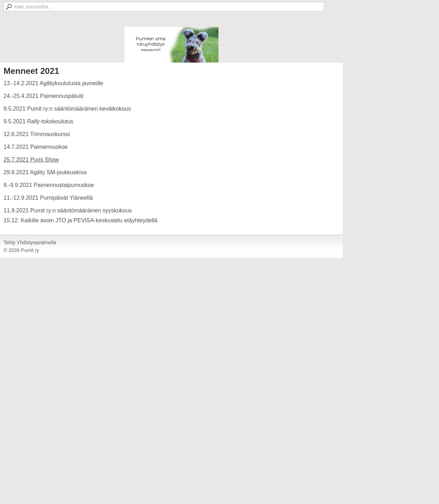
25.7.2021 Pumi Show (31, 160)
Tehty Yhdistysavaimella (30, 242)
